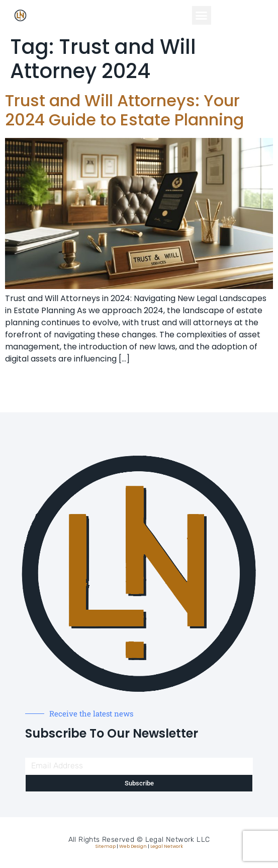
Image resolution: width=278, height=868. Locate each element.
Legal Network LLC (178, 840)
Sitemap (106, 846)
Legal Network (167, 846)
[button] (202, 16)
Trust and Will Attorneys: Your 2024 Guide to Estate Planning (124, 110)
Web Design (133, 846)
